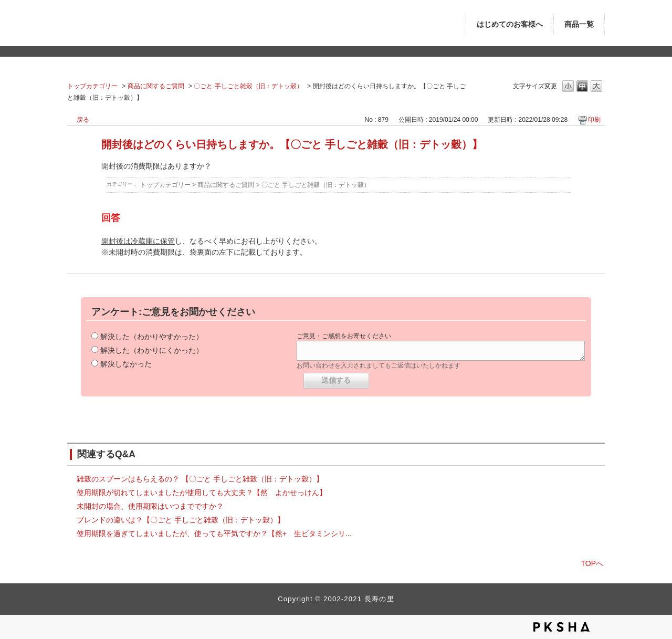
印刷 (594, 120)
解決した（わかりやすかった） (152, 337)
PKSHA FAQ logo (561, 627)
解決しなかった (126, 364)
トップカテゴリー (92, 86)
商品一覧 (579, 24)
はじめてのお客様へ (510, 24)
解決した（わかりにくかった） (152, 350)
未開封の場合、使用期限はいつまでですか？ (150, 506)
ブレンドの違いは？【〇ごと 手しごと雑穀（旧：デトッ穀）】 (181, 520)
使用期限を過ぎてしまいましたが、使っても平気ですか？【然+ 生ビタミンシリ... (214, 533)
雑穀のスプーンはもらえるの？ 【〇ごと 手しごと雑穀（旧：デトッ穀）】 (200, 479)
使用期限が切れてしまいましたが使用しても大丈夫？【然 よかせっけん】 (202, 493)
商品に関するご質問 (156, 86)
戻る (83, 120)
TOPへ (592, 563)
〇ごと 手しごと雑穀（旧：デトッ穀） (248, 86)
